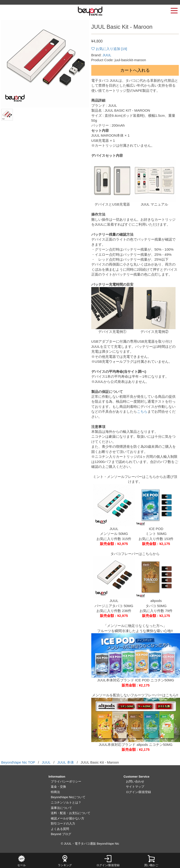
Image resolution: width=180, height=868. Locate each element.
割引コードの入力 (63, 824)
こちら (142, 411)
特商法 (55, 792)
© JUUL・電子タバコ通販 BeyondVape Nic (90, 844)
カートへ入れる (135, 70)
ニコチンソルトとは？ (66, 802)
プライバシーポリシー (66, 781)
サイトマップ (135, 787)
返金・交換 (58, 787)
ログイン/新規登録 (139, 792)
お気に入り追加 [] (111, 49)
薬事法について (61, 808)
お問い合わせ (135, 781)
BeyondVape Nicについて (68, 797)
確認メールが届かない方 (68, 818)
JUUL (107, 55)
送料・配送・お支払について (71, 813)
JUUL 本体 (66, 762)
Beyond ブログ (61, 834)
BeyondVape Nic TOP (18, 762)
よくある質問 (60, 829)
